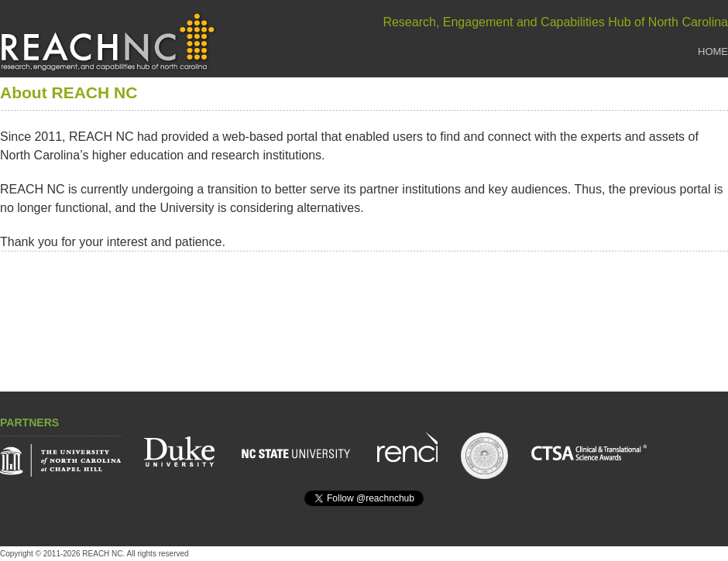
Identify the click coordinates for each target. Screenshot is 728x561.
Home (713, 51)
